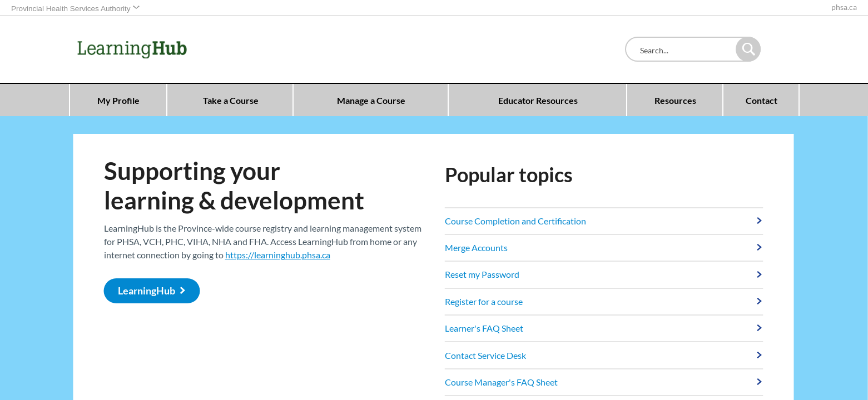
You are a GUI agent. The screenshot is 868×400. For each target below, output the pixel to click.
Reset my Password (482, 274)
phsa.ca (844, 7)
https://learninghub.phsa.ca (278, 255)
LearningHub (147, 291)
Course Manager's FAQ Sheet (501, 382)
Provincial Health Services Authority (71, 9)
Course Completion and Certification (515, 221)
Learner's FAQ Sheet (484, 328)
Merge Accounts (476, 247)
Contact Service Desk (485, 355)
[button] (748, 49)
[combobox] (683, 50)
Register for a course (484, 301)
